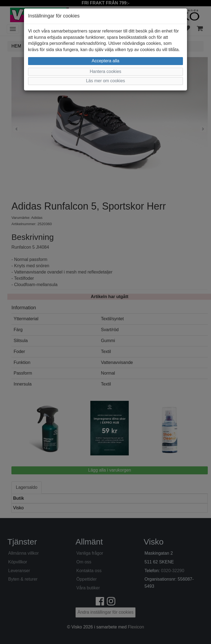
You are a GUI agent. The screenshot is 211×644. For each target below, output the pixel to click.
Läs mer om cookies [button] (105, 81)
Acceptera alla (105, 61)
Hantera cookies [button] (106, 71)
